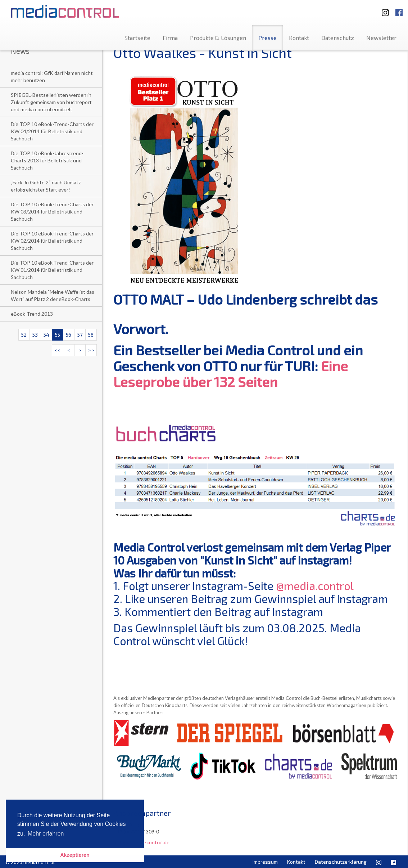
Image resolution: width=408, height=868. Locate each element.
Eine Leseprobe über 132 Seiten (231, 374)
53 (35, 335)
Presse (268, 38)
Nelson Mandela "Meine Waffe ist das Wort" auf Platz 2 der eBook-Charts (53, 295)
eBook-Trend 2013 (32, 314)
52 (24, 335)
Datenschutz (338, 38)
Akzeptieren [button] (75, 855)
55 (58, 335)
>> (91, 350)
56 (69, 335)
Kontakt (299, 38)
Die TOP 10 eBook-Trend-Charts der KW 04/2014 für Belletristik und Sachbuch (52, 131)
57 (80, 335)
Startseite (137, 38)
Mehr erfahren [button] (46, 834)
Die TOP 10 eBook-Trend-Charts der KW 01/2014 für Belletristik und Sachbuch (52, 270)
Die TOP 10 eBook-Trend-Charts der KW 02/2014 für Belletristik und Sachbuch (52, 241)
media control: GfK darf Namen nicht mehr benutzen (52, 77)
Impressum (265, 862)
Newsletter (381, 38)
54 (46, 335)
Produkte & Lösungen (218, 38)
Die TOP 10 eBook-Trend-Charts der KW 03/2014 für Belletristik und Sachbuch (52, 212)
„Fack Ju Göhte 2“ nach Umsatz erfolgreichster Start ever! (46, 186)
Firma (170, 38)
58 (91, 335)
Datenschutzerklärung (341, 862)
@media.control (315, 586)
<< (58, 350)
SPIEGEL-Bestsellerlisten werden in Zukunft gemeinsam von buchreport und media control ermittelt (51, 102)
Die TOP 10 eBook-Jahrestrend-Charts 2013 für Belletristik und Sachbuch (47, 160)
